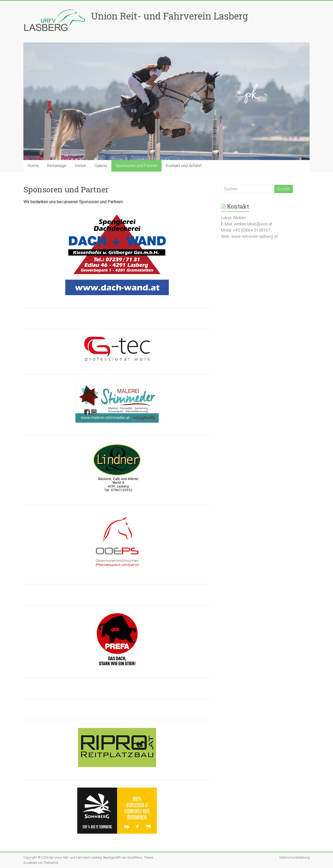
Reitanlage (57, 166)
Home (33, 166)
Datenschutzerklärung (294, 858)
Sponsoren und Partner (136, 166)
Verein (80, 166)
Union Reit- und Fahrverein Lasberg (169, 16)
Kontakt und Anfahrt (184, 166)
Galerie (101, 166)
